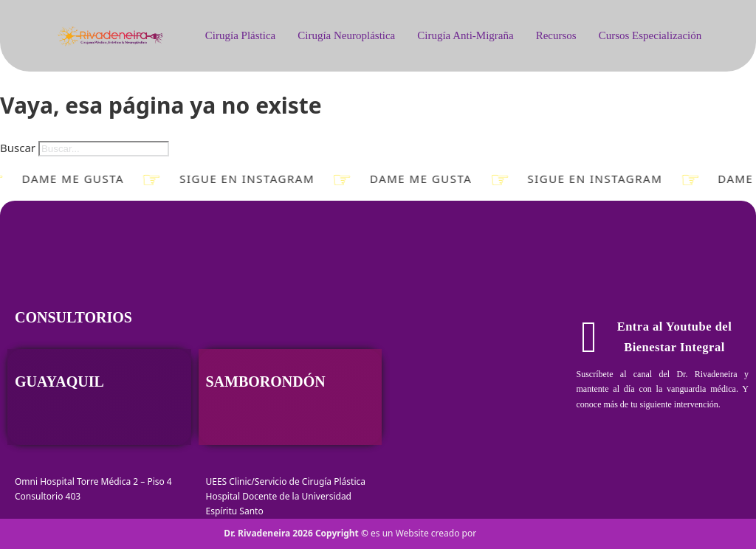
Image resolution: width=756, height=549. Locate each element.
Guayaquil (59, 381)
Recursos (556, 35)
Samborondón (266, 381)
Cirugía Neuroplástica (346, 35)
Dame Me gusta (69, 179)
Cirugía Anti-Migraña (465, 35)
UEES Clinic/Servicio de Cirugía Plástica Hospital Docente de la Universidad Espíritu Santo (286, 497)
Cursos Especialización (650, 35)
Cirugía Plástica (240, 35)
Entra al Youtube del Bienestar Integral (656, 337)
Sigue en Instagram (243, 179)
